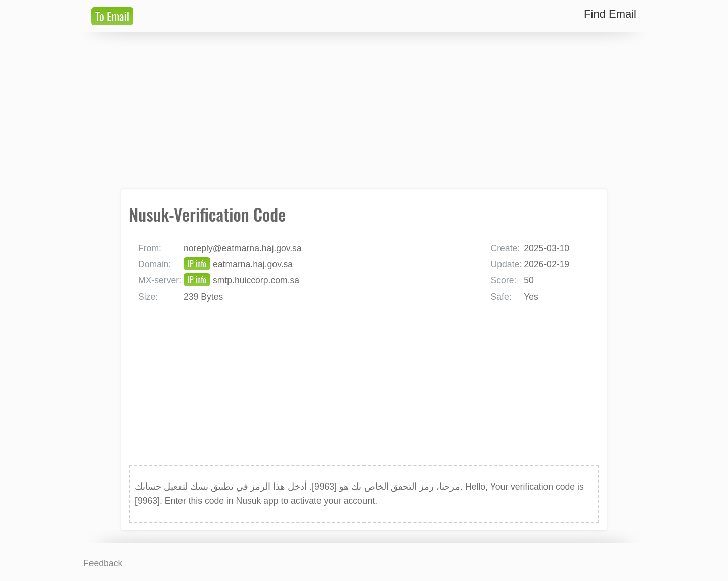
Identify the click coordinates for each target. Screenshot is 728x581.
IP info (197, 264)
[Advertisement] (364, 111)
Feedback (103, 563)
